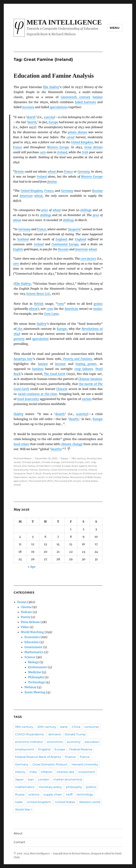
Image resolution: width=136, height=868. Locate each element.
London (44, 779)
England (61, 239)
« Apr (31, 567)
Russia (97, 477)
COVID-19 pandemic (30, 734)
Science (30, 657)
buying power (86, 364)
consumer (92, 727)
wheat (52, 172)
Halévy (41, 324)
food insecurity (28, 399)
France (17, 147)
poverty (19, 339)
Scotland (23, 239)
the (20, 329)
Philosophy (36, 677)
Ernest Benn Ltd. (38, 294)
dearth (31, 117)
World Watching (32, 632)
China (76, 727)
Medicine (35, 672)
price (45, 210)
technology (85, 795)
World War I (23, 810)
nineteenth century (76, 97)
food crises (21, 444)
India (33, 772)
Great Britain (93, 147)
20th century (47, 727)
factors (92, 259)
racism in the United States (53, 477)
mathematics (25, 787)
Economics (32, 637)
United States (90, 481)
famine (98, 97)
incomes (28, 107)
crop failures (84, 369)
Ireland (62, 152)
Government (33, 647)
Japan (19, 779)
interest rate (65, 772)
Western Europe (58, 147)
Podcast (26, 612)
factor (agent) (79, 466)
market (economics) (68, 779)
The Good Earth (55, 374)
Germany (84, 172)
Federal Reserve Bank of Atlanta (38, 757)
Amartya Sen (23, 359)
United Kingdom (82, 142)
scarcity (49, 117)
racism (87, 399)
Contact (19, 842)
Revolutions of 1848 (81, 477)
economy (74, 742)
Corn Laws (51, 314)
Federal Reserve (81, 749)
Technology (36, 682)
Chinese (62, 389)
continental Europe (72, 462)
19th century (79, 458)
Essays (64, 458)
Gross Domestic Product (50, 764)
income (60, 364)
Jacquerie (19, 473)
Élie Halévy (51, 87)
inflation (47, 772)
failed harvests (85, 102)
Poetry (25, 617)
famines (38, 369)
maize (98, 309)
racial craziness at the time (37, 394)
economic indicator (29, 742)
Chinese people (31, 462)
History (20, 772)
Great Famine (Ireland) (64, 470)
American (26, 196)
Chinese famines (90, 379)
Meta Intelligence (64, 22)
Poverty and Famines (78, 359)
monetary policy (50, 787)
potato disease (78, 132)
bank (64, 727)
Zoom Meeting (35, 692)
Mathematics (34, 652)
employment (25, 749)
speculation (40, 339)
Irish (85, 152)
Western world (90, 802)
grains (98, 304)
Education (32, 642)
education (92, 742)
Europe (53, 122)
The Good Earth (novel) (68, 481)
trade (19, 802)
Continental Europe (65, 244)
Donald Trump (75, 734)
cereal (71, 137)
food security (21, 470)
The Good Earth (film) (41, 481)
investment (87, 772)
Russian (97, 191)
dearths (56, 449)
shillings (86, 210)
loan (31, 779)
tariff (69, 795)
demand (54, 734)
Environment (37, 667)
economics (55, 742)
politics (91, 787)
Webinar (30, 687)
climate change (72, 444)
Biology (33, 662)
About (18, 833)
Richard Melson (23, 458)
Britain (19, 172)
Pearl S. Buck (34, 473)
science (34, 795)
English (18, 249)
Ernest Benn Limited (49, 466)
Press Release (30, 622)
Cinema (26, 607)
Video (25, 627)
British (39, 304)
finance (70, 757)
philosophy (74, 787)
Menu (115, 28)
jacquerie (75, 229)
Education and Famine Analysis (54, 76)
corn (43, 152)
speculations (59, 107)
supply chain (53, 795)
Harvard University (85, 764)
